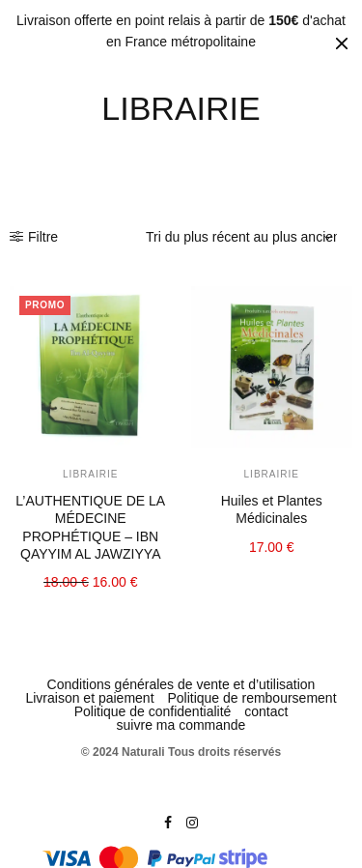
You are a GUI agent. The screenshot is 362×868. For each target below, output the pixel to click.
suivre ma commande (181, 725)
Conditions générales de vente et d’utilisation (181, 684)
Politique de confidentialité (153, 711)
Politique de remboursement (251, 698)
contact (266, 711)
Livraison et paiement (89, 698)
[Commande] (241, 237)
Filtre (34, 237)
